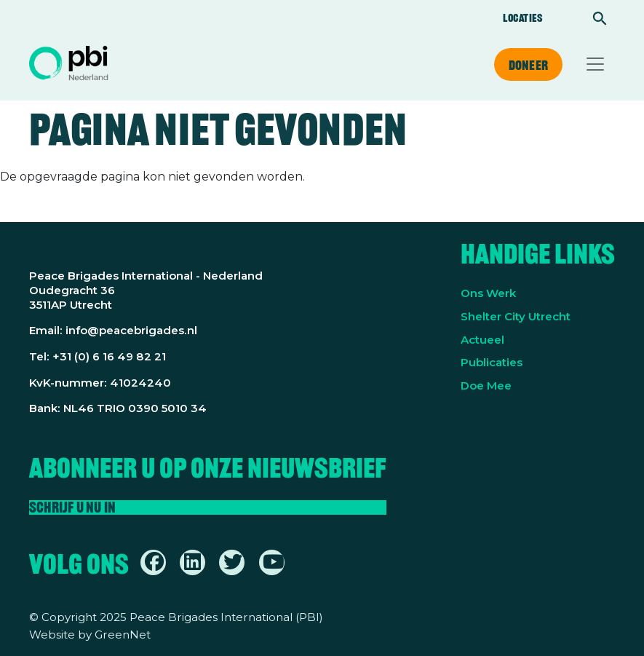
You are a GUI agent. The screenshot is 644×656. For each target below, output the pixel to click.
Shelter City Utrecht (516, 316)
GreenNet (123, 635)
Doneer (528, 65)
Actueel (482, 340)
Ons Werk (488, 293)
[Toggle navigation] (595, 64)
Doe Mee (486, 386)
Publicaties (492, 362)
